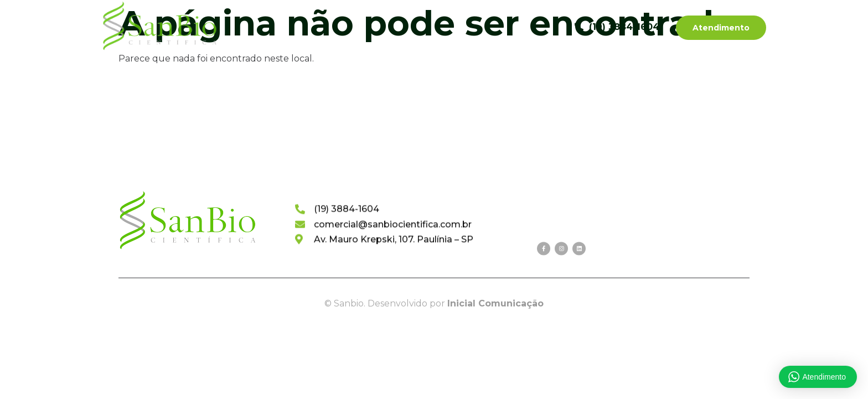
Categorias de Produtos (383, 27)
